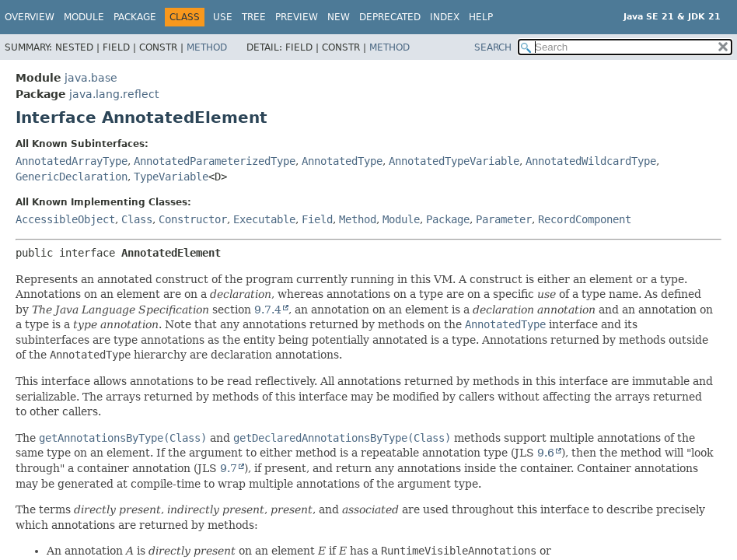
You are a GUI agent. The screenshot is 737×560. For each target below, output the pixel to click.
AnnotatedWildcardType (591, 161)
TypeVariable (171, 177)
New (339, 17)
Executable (264, 219)
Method (207, 47)
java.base (91, 78)
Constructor (193, 219)
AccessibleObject (65, 219)
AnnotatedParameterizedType (215, 161)
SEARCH (493, 47)
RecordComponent (585, 219)
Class (137, 219)
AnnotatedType (342, 161)
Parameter (504, 219)
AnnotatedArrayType (72, 161)
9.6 (546, 453)
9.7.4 (268, 310)
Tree (254, 17)
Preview (297, 17)
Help (481, 17)
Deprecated (390, 17)
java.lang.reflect (114, 94)
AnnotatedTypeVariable (454, 161)
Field (317, 219)
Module (84, 17)
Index (445, 17)
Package (135, 17)
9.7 (229, 468)
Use (223, 17)
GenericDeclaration (72, 177)
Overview (30, 17)
